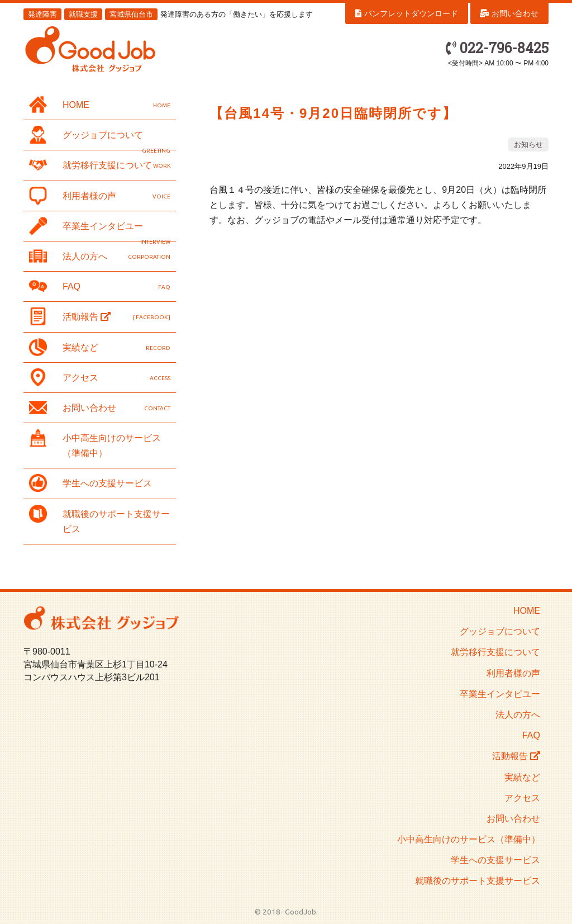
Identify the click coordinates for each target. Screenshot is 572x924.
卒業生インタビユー (100, 228)
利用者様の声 (100, 196)
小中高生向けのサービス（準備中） (95, 443)
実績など (100, 347)
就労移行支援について (100, 165)
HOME (100, 105)
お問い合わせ (509, 13)
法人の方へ (100, 256)
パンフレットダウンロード (407, 13)
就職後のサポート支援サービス (99, 519)
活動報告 (100, 316)
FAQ (100, 286)
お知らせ (528, 144)
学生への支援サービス (90, 483)
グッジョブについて (100, 137)
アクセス (100, 377)
